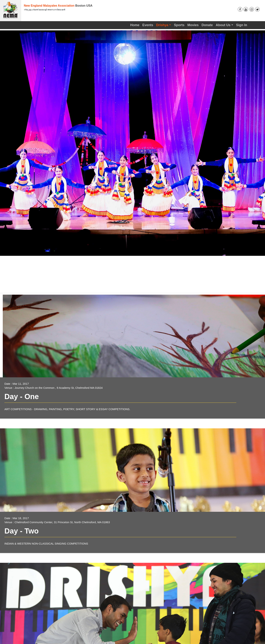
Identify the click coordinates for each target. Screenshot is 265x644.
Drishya (162, 25)
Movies (193, 25)
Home (135, 25)
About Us (223, 25)
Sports (179, 25)
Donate (207, 25)
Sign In (242, 25)
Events (148, 25)
